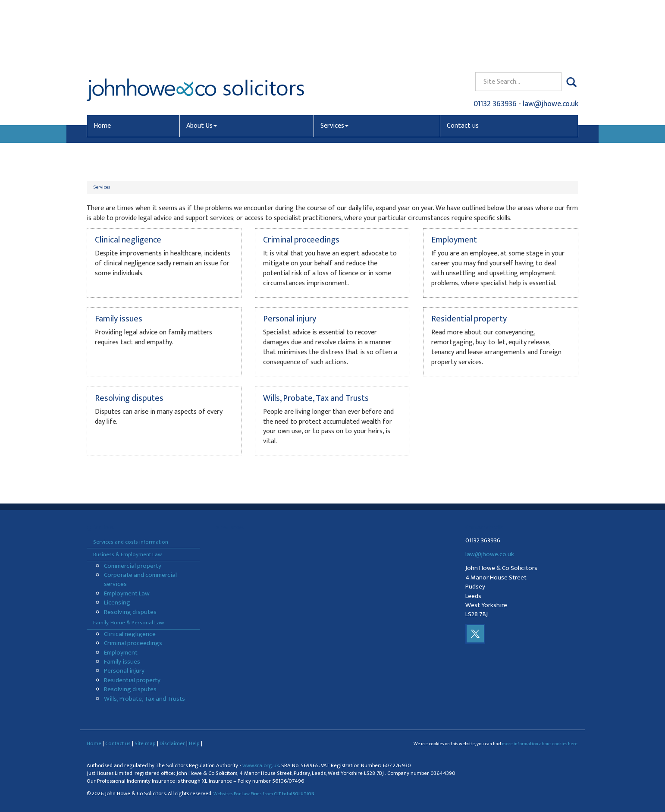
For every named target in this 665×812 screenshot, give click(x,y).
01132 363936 (495, 41)
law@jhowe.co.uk (551, 41)
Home (102, 63)
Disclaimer (172, 743)
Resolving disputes (130, 612)
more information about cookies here (540, 744)
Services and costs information (131, 542)
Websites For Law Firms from (264, 794)
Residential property (132, 680)
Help (194, 743)
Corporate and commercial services (140, 579)
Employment (121, 653)
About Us (202, 63)
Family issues (122, 662)
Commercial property (133, 566)
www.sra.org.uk (261, 766)
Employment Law (127, 593)
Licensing (117, 603)
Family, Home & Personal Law (129, 623)
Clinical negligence (130, 634)
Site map (145, 743)
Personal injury (124, 671)
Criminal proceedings (133, 643)
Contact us (463, 63)
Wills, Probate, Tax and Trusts (144, 699)
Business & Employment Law (127, 554)
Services (334, 63)
